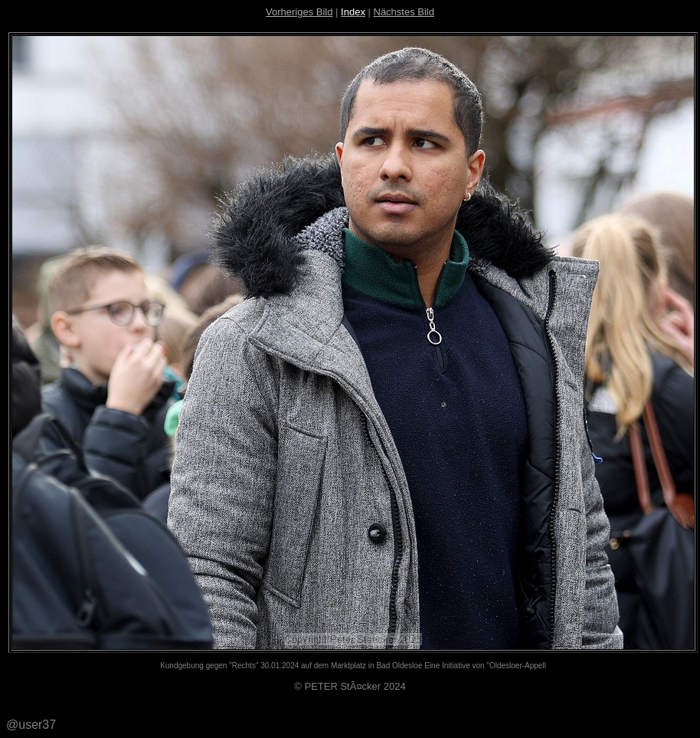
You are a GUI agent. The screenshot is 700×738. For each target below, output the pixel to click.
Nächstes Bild (404, 12)
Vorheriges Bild (299, 12)
